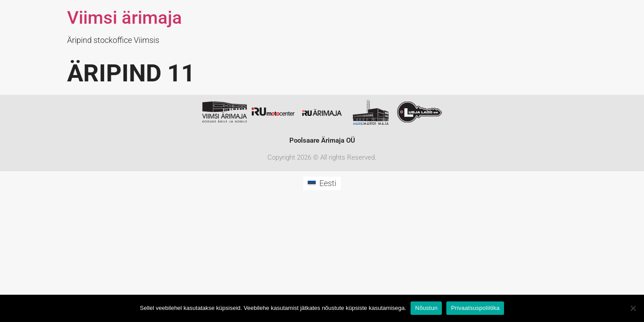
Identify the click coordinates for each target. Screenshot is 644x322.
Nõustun (426, 308)
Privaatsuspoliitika (475, 308)
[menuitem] (322, 183)
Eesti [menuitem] (328, 183)
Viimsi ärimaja (125, 18)
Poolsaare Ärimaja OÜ (322, 140)
